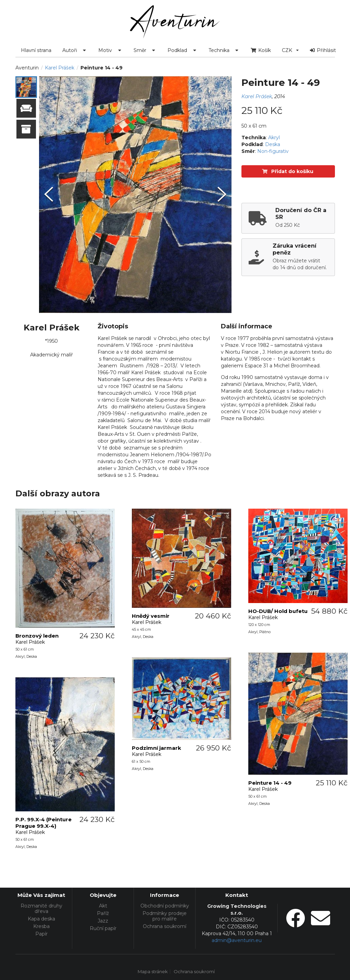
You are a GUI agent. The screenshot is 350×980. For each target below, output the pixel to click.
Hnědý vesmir (151, 616)
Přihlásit (323, 50)
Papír (41, 934)
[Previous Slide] (49, 195)
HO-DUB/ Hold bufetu (278, 611)
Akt (103, 906)
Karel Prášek (60, 68)
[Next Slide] (222, 195)
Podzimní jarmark (157, 748)
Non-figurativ (273, 151)
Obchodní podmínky (165, 906)
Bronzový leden (37, 636)
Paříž (103, 913)
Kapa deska (41, 919)
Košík (261, 50)
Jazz (103, 921)
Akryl (274, 138)
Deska (273, 144)
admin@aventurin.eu (237, 940)
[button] (26, 87)
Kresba (41, 926)
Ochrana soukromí (165, 926)
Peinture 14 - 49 (270, 783)
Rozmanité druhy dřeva (41, 909)
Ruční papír (103, 928)
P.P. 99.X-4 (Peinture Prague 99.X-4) (43, 823)
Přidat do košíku (288, 171)
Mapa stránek (153, 972)
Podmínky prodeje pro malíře (165, 916)
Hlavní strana (36, 50)
